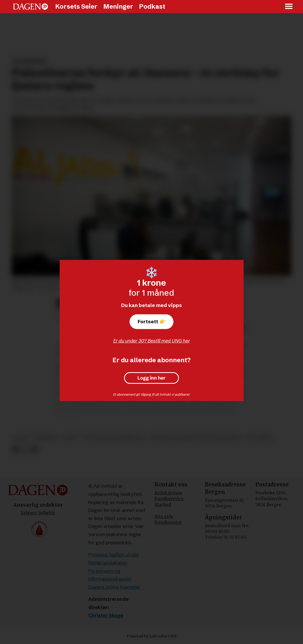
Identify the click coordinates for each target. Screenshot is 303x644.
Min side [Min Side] (164, 516)
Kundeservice (169, 499)
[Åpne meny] (289, 7)
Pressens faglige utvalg (114, 555)
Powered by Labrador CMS (152, 636)
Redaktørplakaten (108, 563)
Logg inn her (151, 378)
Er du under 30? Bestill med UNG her (152, 341)
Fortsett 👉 (152, 321)
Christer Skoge (106, 615)
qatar (70, 438)
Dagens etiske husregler (114, 587)
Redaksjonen (168, 493)
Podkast (152, 6)
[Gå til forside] (30, 7)
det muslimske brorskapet (114, 438)
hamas (21, 438)
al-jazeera (260, 438)
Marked (163, 505)
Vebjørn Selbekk (38, 513)
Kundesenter (168, 522)
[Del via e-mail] (34, 449)
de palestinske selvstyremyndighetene (196, 438)
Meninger (118, 6)
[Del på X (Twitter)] (25, 449)
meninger (46, 438)
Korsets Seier (76, 6)
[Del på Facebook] (16, 449)
